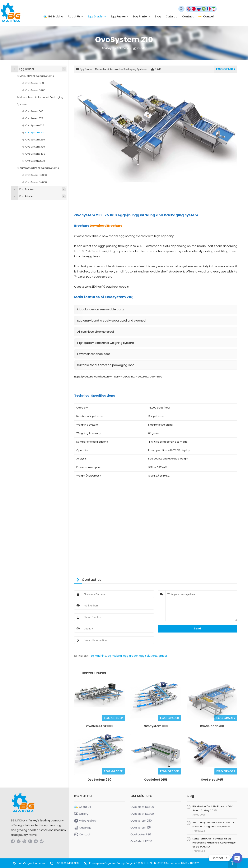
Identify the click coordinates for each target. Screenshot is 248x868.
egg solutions (148, 656)
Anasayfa (108, 48)
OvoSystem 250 (99, 780)
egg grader (131, 656)
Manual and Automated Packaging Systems (121, 69)
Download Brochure (106, 226)
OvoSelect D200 (212, 726)
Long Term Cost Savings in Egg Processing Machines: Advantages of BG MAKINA (214, 843)
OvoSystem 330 (156, 726)
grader (163, 656)
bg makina (115, 656)
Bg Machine (98, 656)
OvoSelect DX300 (99, 726)
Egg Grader (139, 48)
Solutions (123, 48)
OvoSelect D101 (156, 780)
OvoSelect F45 (212, 780)
